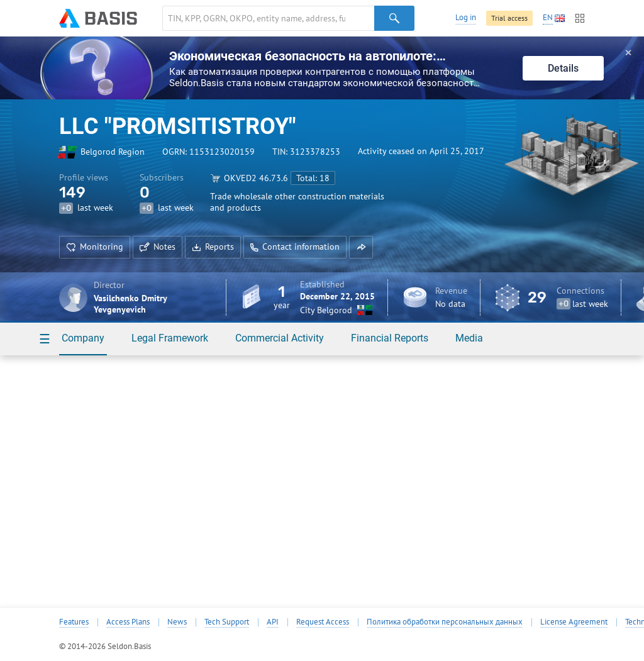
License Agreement (574, 622)
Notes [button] (158, 247)
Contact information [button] (295, 247)
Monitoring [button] (95, 247)
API (273, 622)
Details (563, 68)
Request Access (323, 622)
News (177, 622)
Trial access (509, 18)
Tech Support (227, 622)
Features (74, 622)
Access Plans (128, 622)
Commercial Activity (280, 338)
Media (469, 338)
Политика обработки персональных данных (445, 622)
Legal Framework (170, 338)
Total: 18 (313, 178)
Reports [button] (213, 247)
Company (83, 338)
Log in (466, 17)
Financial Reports (390, 338)
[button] (361, 247)
